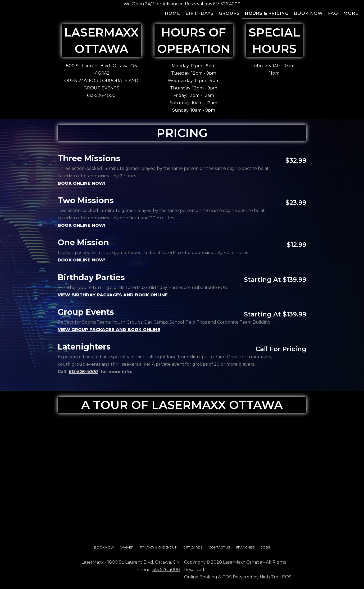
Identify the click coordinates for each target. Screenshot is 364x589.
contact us (219, 547)
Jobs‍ (265, 547)
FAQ (333, 13)
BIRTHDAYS (199, 13)
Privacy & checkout (158, 547)
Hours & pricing (267, 13)
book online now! (81, 225)
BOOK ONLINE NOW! (81, 183)
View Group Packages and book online (109, 330)
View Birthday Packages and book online (113, 295)
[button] (351, 14)
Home (172, 13)
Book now (308, 13)
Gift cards (193, 547)
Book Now (104, 547)
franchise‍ (245, 547)
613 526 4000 (166, 570)
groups (229, 13)
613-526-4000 (101, 95)
